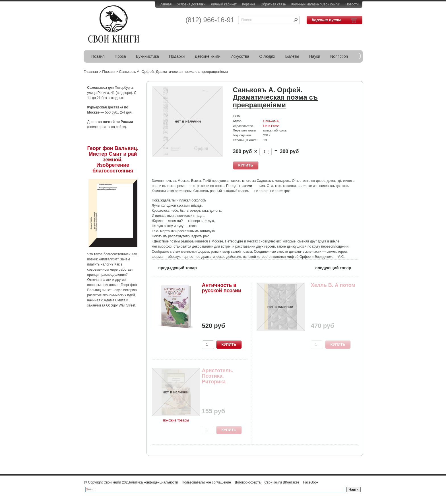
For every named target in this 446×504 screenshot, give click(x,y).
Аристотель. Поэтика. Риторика (218, 376)
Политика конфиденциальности (153, 482)
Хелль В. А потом (333, 285)
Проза (120, 56)
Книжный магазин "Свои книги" (316, 4)
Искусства (240, 56)
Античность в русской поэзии (222, 288)
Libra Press (271, 126)
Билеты (292, 56)
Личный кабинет (224, 4)
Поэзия (98, 56)
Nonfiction (339, 56)
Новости (352, 4)
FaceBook (311, 482)
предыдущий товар (174, 267)
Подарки (177, 56)
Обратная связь (273, 4)
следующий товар (337, 267)
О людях (267, 56)
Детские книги (208, 56)
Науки (315, 56)
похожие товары (176, 420)
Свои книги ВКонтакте (282, 482)
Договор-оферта (248, 482)
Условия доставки (191, 4)
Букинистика (147, 56)
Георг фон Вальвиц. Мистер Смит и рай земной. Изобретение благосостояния (113, 160)
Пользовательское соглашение (206, 482)
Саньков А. (271, 121)
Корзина (249, 4)
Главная (165, 4)
